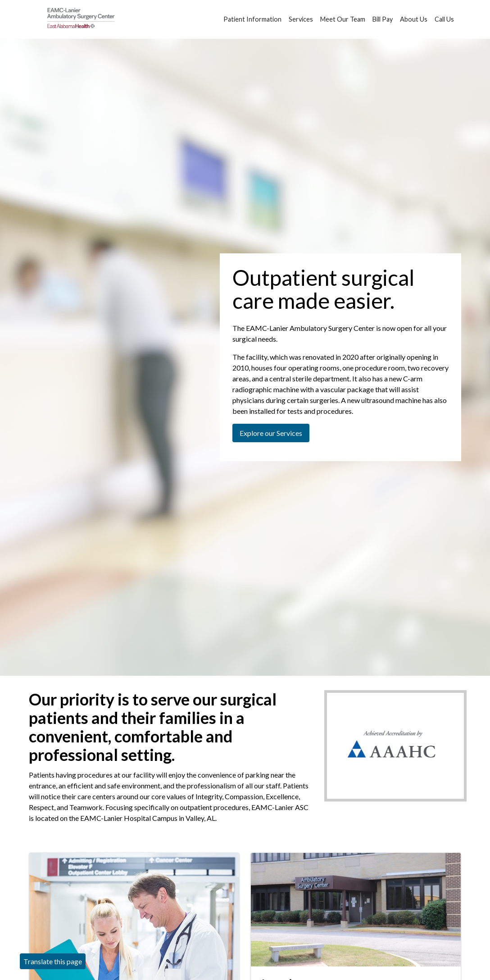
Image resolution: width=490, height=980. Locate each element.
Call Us (444, 14)
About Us (414, 14)
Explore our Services (271, 433)
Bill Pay (383, 14)
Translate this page (53, 961)
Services (301, 14)
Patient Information (252, 14)
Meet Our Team (343, 14)
